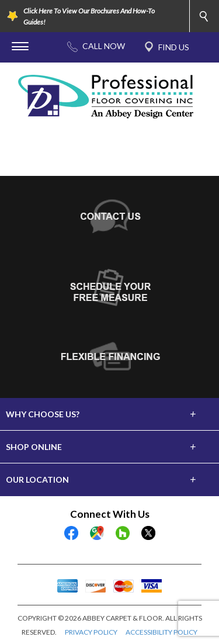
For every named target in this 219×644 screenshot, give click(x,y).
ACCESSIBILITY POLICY (161, 632)
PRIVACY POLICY (91, 632)
